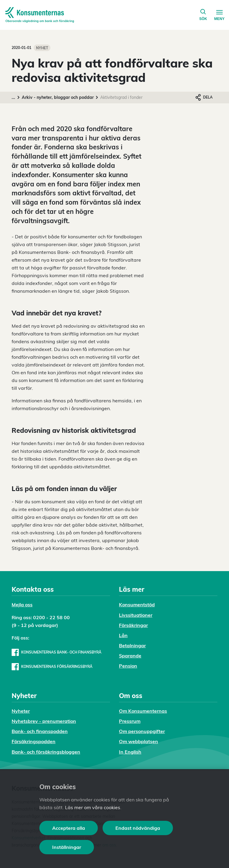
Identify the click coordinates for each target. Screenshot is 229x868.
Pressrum (130, 721)
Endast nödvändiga (138, 828)
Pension (128, 666)
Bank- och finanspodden (40, 731)
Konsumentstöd (137, 605)
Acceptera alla (69, 828)
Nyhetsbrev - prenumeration (44, 721)
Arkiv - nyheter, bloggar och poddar (58, 97)
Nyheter (21, 711)
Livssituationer (136, 615)
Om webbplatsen (139, 741)
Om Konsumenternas (143, 711)
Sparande (130, 656)
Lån (123, 635)
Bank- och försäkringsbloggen (46, 752)
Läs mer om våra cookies (93, 807)
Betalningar (132, 645)
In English (130, 752)
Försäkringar (133, 625)
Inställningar (67, 847)
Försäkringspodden (34, 741)
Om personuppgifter (142, 731)
